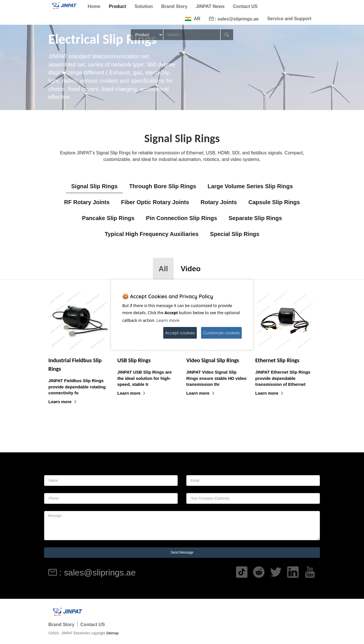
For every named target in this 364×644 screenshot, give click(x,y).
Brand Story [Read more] (174, 6)
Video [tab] (191, 269)
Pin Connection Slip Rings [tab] (181, 218)
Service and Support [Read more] (289, 19)
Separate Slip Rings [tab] (255, 218)
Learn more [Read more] (63, 402)
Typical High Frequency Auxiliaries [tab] (152, 234)
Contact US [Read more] (245, 6)
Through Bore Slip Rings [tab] (163, 186)
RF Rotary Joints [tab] (87, 202)
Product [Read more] (117, 6)
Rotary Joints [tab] (219, 202)
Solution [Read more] (144, 6)
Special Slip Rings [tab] (235, 234)
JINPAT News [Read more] (210, 6)
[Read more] (64, 6)
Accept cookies (180, 333)
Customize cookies (221, 333)
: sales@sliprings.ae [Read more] (234, 19)
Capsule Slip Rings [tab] (274, 202)
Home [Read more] (94, 6)
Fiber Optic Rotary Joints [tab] (155, 202)
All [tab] (163, 269)
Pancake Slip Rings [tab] (108, 218)
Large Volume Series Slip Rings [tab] (250, 186)
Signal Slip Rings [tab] (94, 186)
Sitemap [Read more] (112, 633)
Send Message (182, 552)
